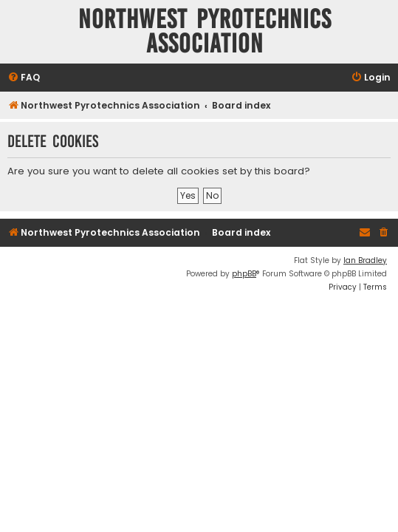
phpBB (244, 274)
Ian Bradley (365, 260)
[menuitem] (24, 78)
